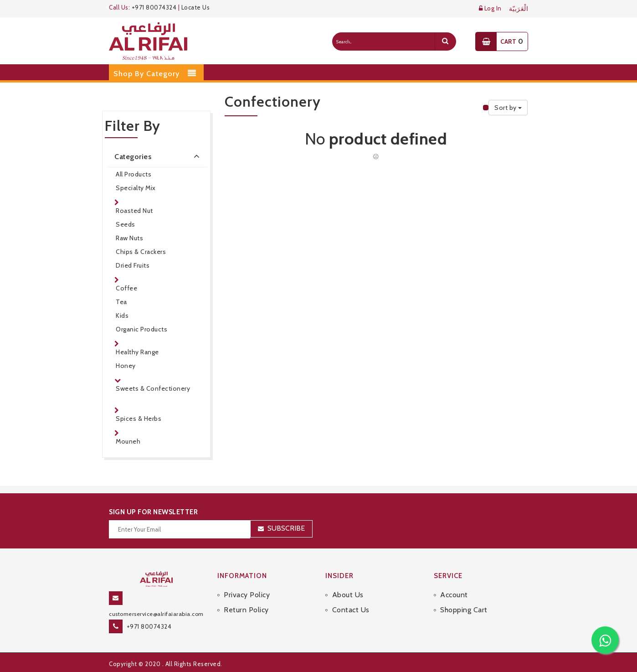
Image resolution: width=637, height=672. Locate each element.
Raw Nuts (129, 238)
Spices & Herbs (139, 419)
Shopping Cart (464, 610)
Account (454, 595)
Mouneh (128, 441)
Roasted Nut (134, 211)
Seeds (126, 224)
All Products (134, 174)
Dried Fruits (133, 265)
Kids (122, 315)
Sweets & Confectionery (153, 388)
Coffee (126, 288)
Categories (159, 156)
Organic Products (141, 329)
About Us (348, 595)
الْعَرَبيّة (519, 9)
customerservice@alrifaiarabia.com (156, 614)
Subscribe (286, 528)
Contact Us (351, 610)
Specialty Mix (136, 188)
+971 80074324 (154, 7)
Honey (126, 366)
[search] (445, 41)
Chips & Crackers (141, 252)
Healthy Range (137, 352)
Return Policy (246, 610)
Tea (121, 302)
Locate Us (196, 7)
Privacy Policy (247, 595)
